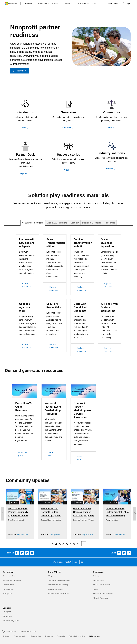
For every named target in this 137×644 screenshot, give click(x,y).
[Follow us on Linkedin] (27, 553)
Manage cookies (36, 636)
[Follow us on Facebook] (17, 553)
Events (95, 589)
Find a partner (8, 594)
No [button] (82, 562)
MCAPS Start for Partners (102, 585)
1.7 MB (14, 503)
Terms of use (49, 636)
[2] (56, 544)
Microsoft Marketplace (55, 589)
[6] (70, 544)
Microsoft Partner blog (100, 598)
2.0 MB (79, 503)
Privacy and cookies (20, 636)
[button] (122, 4)
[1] (53, 544)
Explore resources (27, 285)
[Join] (112, 128)
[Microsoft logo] (13, 3)
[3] (60, 544)
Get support (7, 612)
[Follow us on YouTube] (32, 553)
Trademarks (61, 636)
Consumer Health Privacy (28, 631)
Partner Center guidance (11, 621)
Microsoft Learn (98, 580)
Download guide (23, 454)
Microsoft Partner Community (103, 594)
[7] (74, 544)
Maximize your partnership (12, 580)
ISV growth (52, 576)
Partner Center (8, 589)
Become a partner (9, 576)
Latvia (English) (11, 631)
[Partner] (29, 4)
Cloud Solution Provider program (59, 580)
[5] (67, 544)
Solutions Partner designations (58, 594)
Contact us (6, 636)
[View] (68, 170)
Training (96, 576)
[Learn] (25, 128)
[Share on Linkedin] (129, 553)
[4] (63, 544)
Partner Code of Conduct (77, 636)
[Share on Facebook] (119, 553)
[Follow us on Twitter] (22, 553)
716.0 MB (112, 503)
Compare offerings (9, 585)
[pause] (84, 544)
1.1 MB (47, 503)
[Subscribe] (68, 128)
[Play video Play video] (19, 71)
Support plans (7, 616)
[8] (77, 544)
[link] (112, 4)
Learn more (50, 454)
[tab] (33, 223)
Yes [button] (75, 562)
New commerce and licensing (58, 585)
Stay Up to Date (23, 535)
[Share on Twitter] (124, 553)
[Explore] (25, 173)
